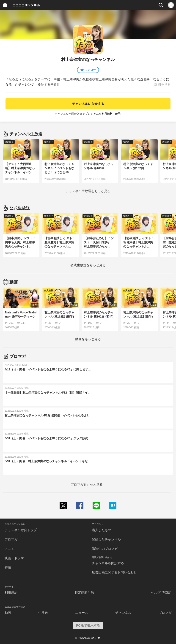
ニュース (82, 613)
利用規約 (11, 592)
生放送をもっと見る (88, 191)
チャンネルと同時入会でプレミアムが (88, 114)
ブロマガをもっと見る (87, 484)
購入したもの (102, 530)
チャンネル (123, 613)
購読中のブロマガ (105, 549)
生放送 (43, 613)
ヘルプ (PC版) (161, 592)
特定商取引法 (84, 592)
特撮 (8, 567)
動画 (8, 613)
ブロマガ (11, 539)
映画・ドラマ (14, 558)
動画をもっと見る (88, 339)
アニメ (9, 549)
